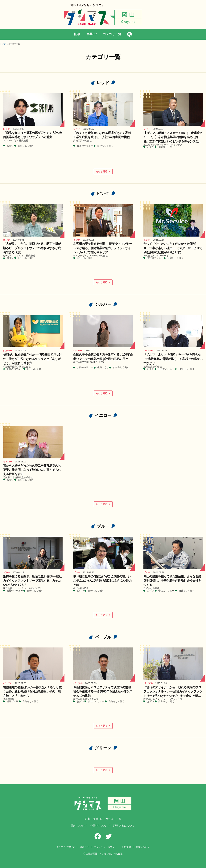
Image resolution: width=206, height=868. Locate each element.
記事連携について (124, 826)
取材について (79, 826)
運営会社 (84, 847)
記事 (77, 34)
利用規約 (126, 847)
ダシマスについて (66, 847)
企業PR (92, 34)
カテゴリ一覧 (112, 34)
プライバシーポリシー (105, 847)
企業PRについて (100, 826)
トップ (3, 44)
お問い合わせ (143, 847)
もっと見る (103, 171)
